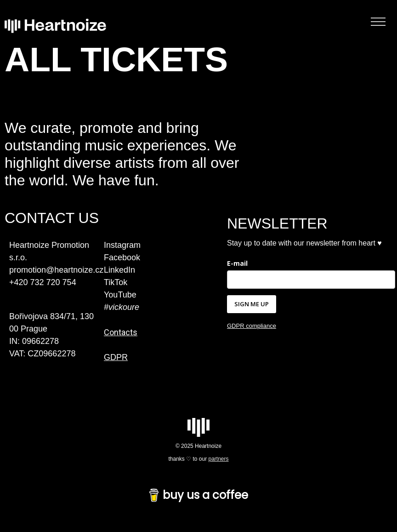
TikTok (116, 282)
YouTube (120, 295)
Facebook (122, 257)
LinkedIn (119, 270)
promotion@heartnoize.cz (56, 270)
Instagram (122, 245)
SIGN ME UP (252, 304)
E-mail (237, 263)
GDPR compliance (252, 326)
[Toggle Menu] (378, 22)
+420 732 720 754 (43, 282)
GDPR (116, 357)
